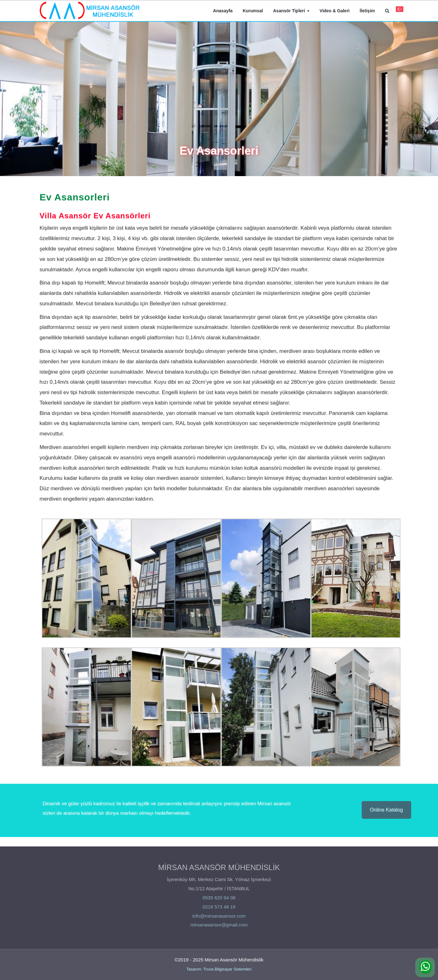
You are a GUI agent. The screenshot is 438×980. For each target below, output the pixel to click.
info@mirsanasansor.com (219, 918)
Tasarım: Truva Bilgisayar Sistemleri (219, 969)
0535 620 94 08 (219, 900)
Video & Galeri (335, 11)
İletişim (367, 11)
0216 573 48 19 (219, 909)
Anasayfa (223, 11)
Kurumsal (253, 11)
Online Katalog (388, 810)
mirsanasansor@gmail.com (219, 927)
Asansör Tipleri (291, 11)
